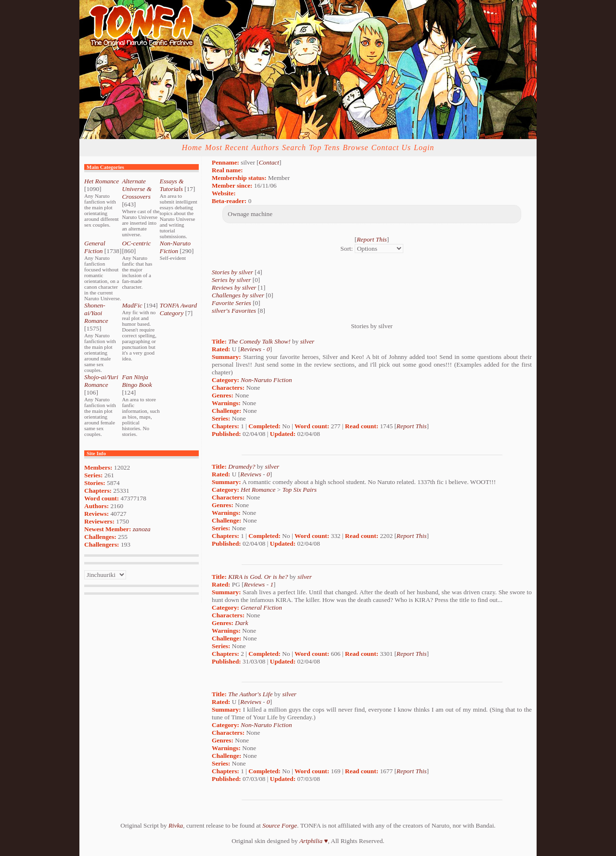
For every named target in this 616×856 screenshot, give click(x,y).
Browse (355, 147)
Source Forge (280, 825)
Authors (265, 147)
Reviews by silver (234, 287)
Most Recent (227, 147)
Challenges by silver (238, 295)
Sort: (346, 249)
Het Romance (102, 181)
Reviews (251, 349)
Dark (241, 623)
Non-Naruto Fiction (175, 247)
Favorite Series (231, 303)
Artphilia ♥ (314, 841)
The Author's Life (250, 694)
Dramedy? (242, 466)
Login (424, 147)
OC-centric (136, 243)
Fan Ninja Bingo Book (137, 381)
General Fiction (95, 247)
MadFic (132, 305)
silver (308, 341)
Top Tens (324, 147)
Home (192, 147)
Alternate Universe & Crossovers (137, 189)
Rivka (176, 825)
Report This (372, 239)
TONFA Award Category (178, 309)
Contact (269, 162)
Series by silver (231, 280)
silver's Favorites (234, 311)
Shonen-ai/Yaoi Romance (96, 313)
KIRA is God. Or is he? (258, 577)
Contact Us (391, 147)
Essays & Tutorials (172, 185)
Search (294, 147)
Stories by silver (232, 272)
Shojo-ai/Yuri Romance (101, 381)
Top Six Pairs (300, 490)
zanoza (142, 529)
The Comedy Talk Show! (259, 341)
